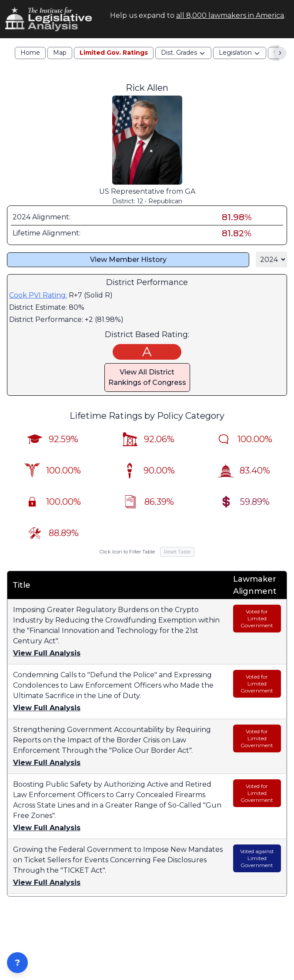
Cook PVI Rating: (38, 295)
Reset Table (177, 552)
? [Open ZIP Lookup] (17, 963)
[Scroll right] (280, 53)
